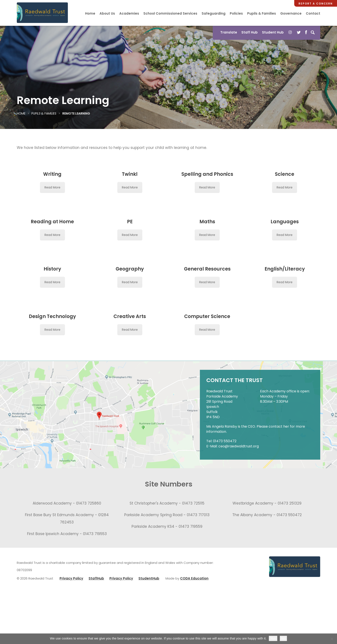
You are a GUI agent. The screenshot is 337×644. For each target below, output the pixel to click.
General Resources (207, 302)
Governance (291, 13)
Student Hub (273, 32)
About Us (107, 13)
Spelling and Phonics (207, 174)
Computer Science (207, 379)
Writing (52, 174)
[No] (332, 639)
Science (285, 174)
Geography (130, 269)
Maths (207, 222)
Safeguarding (214, 13)
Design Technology (52, 379)
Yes (273, 638)
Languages (285, 222)
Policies (236, 13)
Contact (313, 13)
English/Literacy (285, 299)
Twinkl (130, 174)
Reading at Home (52, 222)
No (283, 638)
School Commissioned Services (170, 13)
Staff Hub (250, 32)
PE (130, 222)
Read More (52, 187)
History (52, 269)
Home (90, 13)
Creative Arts (130, 379)
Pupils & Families (262, 13)
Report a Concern (316, 4)
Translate (229, 32)
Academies (129, 13)
